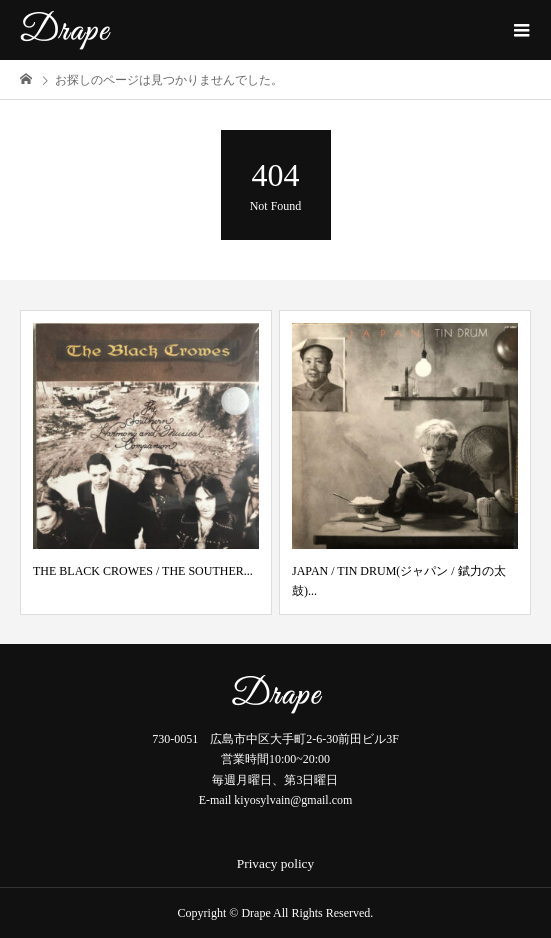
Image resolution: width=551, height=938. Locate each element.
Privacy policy (275, 863)
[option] (146, 462)
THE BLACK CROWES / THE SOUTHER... (143, 571)
